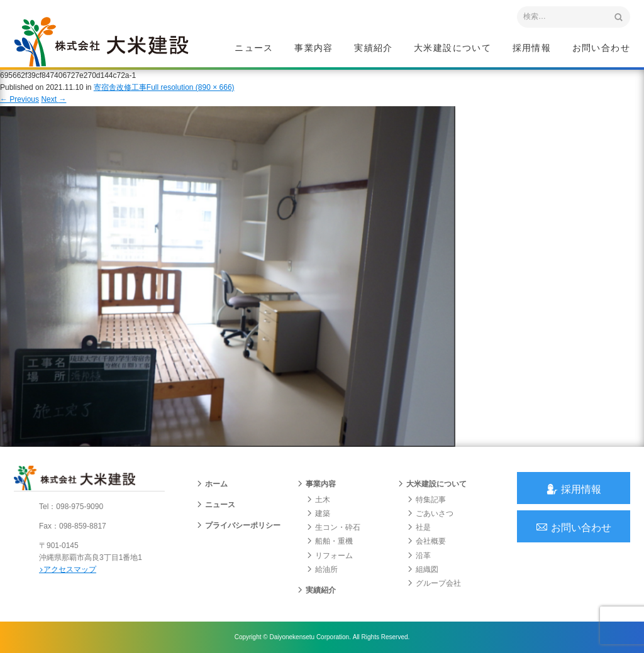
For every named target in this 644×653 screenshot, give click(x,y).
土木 (318, 500)
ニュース (254, 48)
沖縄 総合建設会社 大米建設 (101, 41)
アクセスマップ (68, 569)
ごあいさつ (430, 513)
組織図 (423, 569)
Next (53, 99)
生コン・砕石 (333, 527)
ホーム (212, 484)
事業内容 (314, 48)
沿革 (419, 556)
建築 (318, 513)
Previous (19, 99)
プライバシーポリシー (238, 525)
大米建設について (452, 48)
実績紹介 (374, 48)
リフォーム (330, 556)
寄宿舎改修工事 (120, 87)
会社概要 (426, 541)
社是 (419, 527)
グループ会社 (434, 583)
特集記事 (426, 500)
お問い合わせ (601, 48)
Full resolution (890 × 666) (191, 87)
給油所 (322, 569)
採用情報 (532, 48)
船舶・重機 (330, 541)
